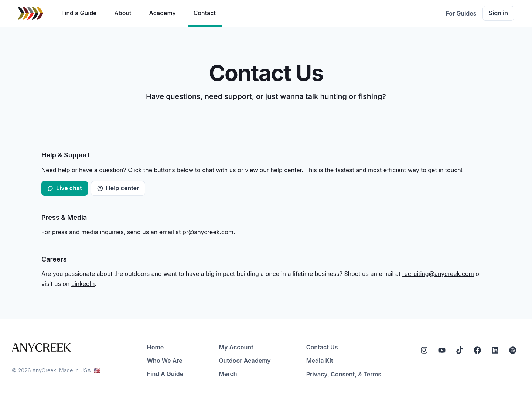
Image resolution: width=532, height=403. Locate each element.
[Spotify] (513, 350)
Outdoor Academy (245, 361)
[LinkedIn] (495, 350)
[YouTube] (442, 350)
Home (156, 347)
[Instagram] (424, 350)
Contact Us (322, 347)
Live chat (65, 188)
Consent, (344, 374)
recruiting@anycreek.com (438, 274)
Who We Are (165, 361)
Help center (118, 188)
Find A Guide (165, 374)
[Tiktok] (460, 350)
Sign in (498, 13)
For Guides (461, 13)
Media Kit (320, 361)
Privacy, (318, 374)
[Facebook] (477, 350)
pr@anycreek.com (208, 232)
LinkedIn (83, 284)
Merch (228, 374)
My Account (236, 347)
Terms (372, 374)
